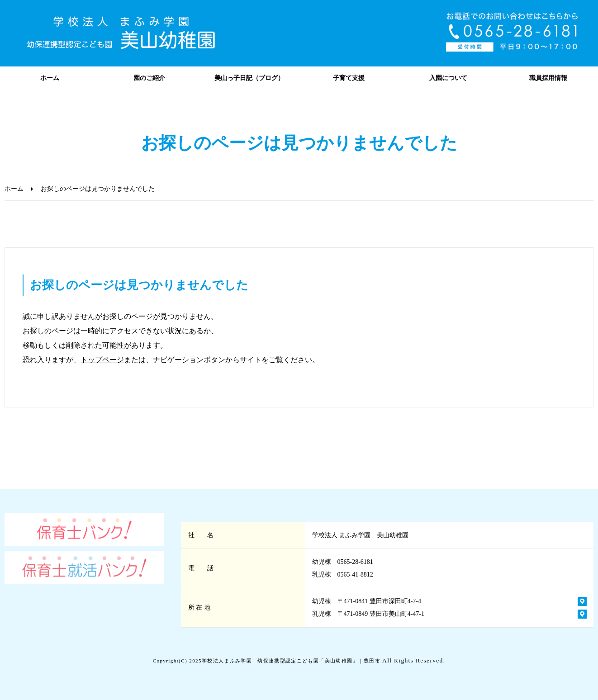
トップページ (102, 360)
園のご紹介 (149, 78)
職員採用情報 (548, 78)
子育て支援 (349, 78)
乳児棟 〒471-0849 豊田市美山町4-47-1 (368, 614)
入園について (448, 78)
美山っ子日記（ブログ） (249, 78)
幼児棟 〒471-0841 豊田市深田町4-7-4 (367, 601)
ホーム (50, 78)
